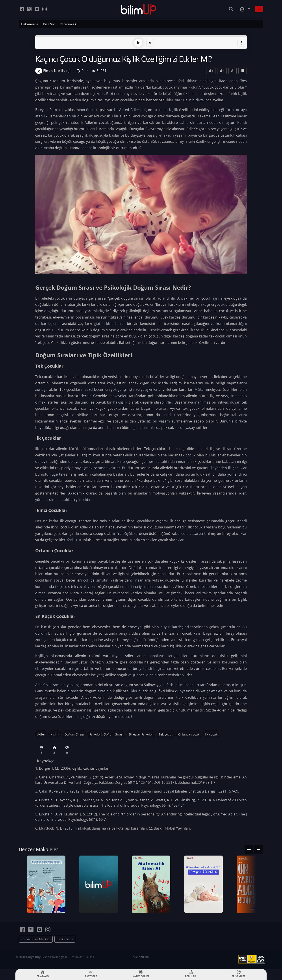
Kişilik (55, 734)
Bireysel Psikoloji (141, 734)
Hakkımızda (30, 24)
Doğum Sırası (74, 734)
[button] (241, 43)
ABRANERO (141, 957)
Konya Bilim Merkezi (36, 939)
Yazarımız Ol (69, 24)
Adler (41, 734)
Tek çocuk (166, 734)
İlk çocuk (211, 734)
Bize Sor (49, 24)
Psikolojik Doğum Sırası (106, 734)
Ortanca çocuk (189, 734)
